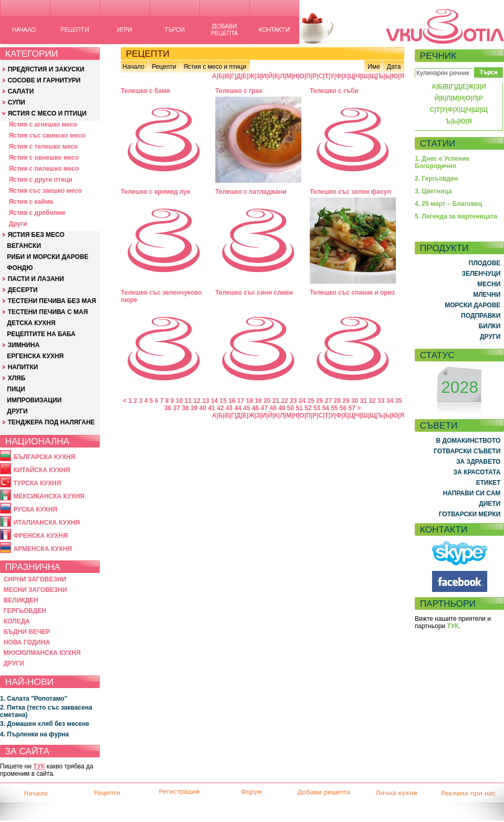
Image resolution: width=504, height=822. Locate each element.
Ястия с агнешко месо (43, 124)
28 (337, 401)
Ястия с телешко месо (44, 147)
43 (229, 408)
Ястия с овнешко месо (44, 158)
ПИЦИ (16, 389)
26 (319, 401)
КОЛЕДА (17, 621)
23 (293, 401)
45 (246, 408)
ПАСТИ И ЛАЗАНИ (36, 279)
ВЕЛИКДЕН (21, 600)
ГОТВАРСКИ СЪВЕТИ (467, 451)
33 (381, 401)
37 (176, 408)
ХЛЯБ (17, 378)
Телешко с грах (239, 91)
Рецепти (164, 67)
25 (311, 401)
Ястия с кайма (31, 202)
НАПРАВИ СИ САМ (472, 493)
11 (188, 401)
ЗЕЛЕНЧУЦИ (481, 274)
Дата (394, 67)
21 (276, 401)
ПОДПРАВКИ (481, 316)
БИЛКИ (490, 326)
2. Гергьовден (436, 179)
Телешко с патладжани (251, 192)
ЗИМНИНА (24, 345)
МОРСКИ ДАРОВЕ (472, 305)
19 (258, 401)
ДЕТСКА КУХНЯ (31, 323)
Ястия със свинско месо (47, 136)
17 (241, 401)
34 (390, 401)
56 (343, 408)
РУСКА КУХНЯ (35, 509)
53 (317, 408)
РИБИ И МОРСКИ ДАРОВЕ (48, 257)
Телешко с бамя (145, 91)
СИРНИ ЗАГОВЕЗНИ (35, 579)
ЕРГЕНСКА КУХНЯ (35, 356)
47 (264, 408)
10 (179, 401)
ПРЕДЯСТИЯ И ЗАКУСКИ (46, 69)
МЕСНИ (489, 284)
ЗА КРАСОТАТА (477, 472)
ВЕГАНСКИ (24, 246)
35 (398, 401)
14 (214, 401)
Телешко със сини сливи (254, 293)
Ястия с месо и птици (214, 67)
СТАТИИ (438, 143)
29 (346, 401)
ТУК (39, 766)
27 (328, 401)
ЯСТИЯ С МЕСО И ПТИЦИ (47, 113)
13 (206, 401)
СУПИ (17, 102)
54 (325, 408)
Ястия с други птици (41, 180)
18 (249, 401)
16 (232, 401)
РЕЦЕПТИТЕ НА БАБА (41, 334)
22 (284, 401)
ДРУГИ (17, 411)
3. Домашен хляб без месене (45, 724)
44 (238, 408)
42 (220, 408)
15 (223, 401)
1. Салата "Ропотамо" (34, 699)
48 (273, 408)
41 (211, 408)
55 (334, 408)
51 (299, 408)
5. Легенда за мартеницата (456, 216)
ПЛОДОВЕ (485, 263)
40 (203, 408)
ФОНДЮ (20, 268)
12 (197, 401)
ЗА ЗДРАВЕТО (478, 462)
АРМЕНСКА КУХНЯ (43, 549)
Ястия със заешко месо (45, 191)
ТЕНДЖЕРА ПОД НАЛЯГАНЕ (51, 422)
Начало (133, 67)
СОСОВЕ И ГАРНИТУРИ (44, 80)
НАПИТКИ (23, 367)
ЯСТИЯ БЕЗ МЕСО (36, 235)
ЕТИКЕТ (489, 483)
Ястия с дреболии (37, 213)
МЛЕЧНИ (487, 295)
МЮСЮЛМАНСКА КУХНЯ (42, 653)
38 (185, 408)
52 (308, 408)
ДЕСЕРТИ (23, 290)
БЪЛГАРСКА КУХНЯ (44, 457)
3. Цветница (433, 191)
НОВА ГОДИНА (27, 642)
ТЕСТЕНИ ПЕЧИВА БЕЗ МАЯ (52, 301)
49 (282, 408)
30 (355, 401)
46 (255, 408)
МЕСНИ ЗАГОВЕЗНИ (35, 590)
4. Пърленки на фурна (34, 734)
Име (374, 67)
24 (302, 401)
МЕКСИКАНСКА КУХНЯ (49, 496)
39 (194, 408)
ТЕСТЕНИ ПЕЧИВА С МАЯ (48, 312)
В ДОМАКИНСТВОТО (468, 441)
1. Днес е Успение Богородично (442, 162)
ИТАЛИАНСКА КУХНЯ (46, 523)
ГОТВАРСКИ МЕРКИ (470, 514)
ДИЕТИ (490, 504)
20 (267, 401)
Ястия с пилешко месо (44, 169)
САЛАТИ (21, 91)
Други (18, 224)
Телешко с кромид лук (155, 192)
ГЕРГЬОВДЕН (25, 611)
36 (168, 408)
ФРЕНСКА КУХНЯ (40, 536)
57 (352, 408)
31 (364, 401)
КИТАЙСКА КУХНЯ (41, 470)
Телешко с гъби (334, 91)
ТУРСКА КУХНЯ (37, 483)
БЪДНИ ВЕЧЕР (27, 632)
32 (372, 401)
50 (291, 408)
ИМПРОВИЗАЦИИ (34, 400)
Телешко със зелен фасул (350, 192)
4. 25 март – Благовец (448, 204)
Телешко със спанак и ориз (352, 293)
